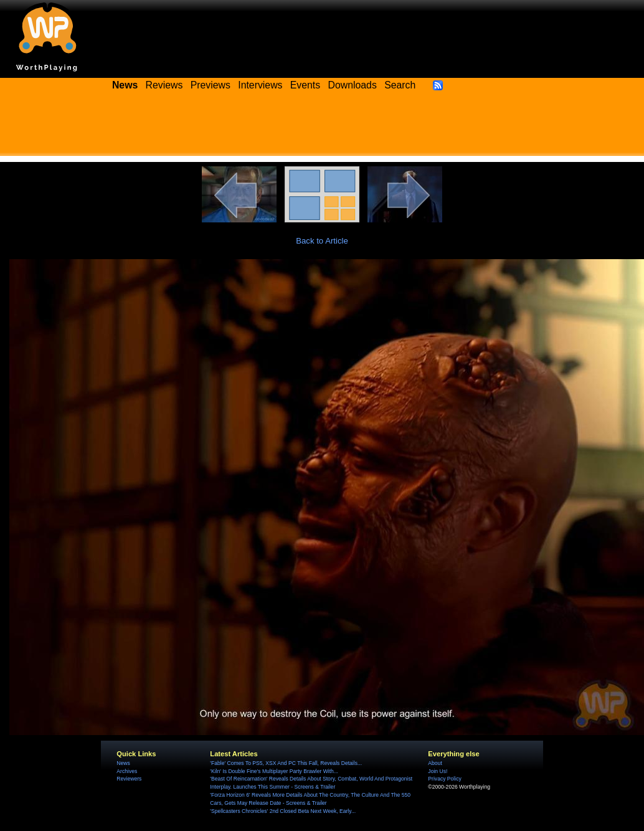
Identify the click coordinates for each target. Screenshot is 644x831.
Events (305, 85)
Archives (127, 771)
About (435, 763)
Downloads (353, 85)
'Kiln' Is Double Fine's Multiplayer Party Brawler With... (274, 771)
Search (400, 85)
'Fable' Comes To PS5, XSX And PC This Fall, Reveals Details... (286, 763)
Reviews (164, 85)
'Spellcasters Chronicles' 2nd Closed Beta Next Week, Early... (283, 811)
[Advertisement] (322, 128)
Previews (211, 85)
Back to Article (322, 241)
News (123, 763)
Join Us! (438, 771)
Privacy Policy (444, 779)
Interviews (260, 85)
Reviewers (129, 779)
